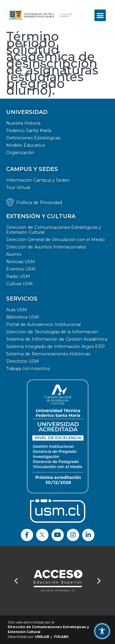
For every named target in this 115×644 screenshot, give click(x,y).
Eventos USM (21, 269)
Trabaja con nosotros (28, 369)
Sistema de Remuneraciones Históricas (48, 354)
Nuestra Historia (23, 123)
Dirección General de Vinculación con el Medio (56, 240)
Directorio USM (23, 361)
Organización (20, 153)
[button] (100, 15)
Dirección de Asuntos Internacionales (46, 247)
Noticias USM (21, 262)
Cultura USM (19, 284)
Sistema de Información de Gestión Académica (57, 339)
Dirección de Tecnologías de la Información (52, 332)
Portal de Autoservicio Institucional (43, 324)
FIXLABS (61, 637)
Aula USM (17, 310)
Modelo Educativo (26, 145)
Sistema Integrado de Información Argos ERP (56, 347)
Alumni (14, 254)
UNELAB (42, 637)
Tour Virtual (18, 188)
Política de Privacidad (39, 203)
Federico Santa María (29, 131)
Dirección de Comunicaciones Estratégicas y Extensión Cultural (54, 230)
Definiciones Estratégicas (33, 138)
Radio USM (18, 276)
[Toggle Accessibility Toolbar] (102, 631)
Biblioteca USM (23, 317)
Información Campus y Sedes (38, 180)
